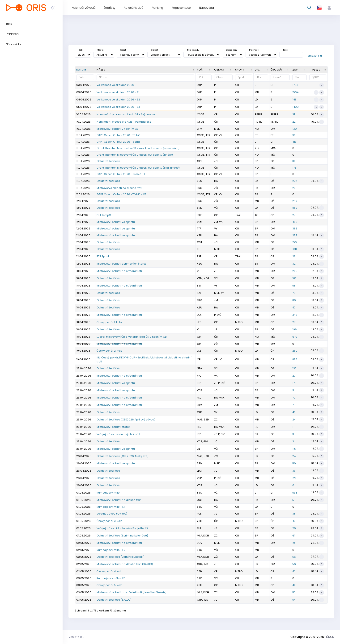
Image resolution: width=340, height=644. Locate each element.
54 (294, 600)
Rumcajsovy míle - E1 (111, 507)
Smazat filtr (315, 56)
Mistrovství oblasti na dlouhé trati (119, 500)
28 (294, 256)
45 (294, 412)
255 (295, 271)
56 (294, 557)
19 (294, 543)
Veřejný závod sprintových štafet (118, 434)
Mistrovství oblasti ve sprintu (116, 222)
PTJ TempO (104, 215)
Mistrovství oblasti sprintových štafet (121, 264)
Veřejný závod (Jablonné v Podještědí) (122, 528)
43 (294, 521)
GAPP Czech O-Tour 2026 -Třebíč (119, 135)
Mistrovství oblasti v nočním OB (117, 129)
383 (295, 229)
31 (294, 114)
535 (295, 493)
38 (294, 514)
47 (294, 307)
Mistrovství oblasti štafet (113, 427)
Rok (80, 50)
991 (294, 135)
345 (295, 315)
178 (294, 383)
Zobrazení (232, 50)
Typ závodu (193, 50)
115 (294, 449)
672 (295, 337)
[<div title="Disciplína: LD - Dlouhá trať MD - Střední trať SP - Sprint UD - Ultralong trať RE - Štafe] (261, 70)
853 (295, 359)
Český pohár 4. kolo (109, 571)
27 (294, 215)
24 (294, 420)
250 (295, 351)
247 (295, 201)
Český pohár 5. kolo (109, 585)
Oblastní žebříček (108, 161)
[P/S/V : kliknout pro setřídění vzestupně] (318, 70)
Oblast (155, 50)
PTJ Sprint (103, 256)
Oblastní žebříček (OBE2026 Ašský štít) (123, 456)
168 (295, 249)
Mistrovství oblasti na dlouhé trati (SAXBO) (125, 564)
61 (294, 536)
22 (294, 122)
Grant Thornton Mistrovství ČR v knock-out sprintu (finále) (135, 155)
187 (294, 278)
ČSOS (330, 637)
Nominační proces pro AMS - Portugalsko (124, 122)
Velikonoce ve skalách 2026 (115, 85)
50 (294, 463)
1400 (295, 107)
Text (285, 50)
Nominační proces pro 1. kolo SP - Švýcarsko (126, 114)
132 (294, 368)
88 (294, 161)
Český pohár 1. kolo (109, 322)
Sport (123, 50)
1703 (295, 85)
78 (294, 293)
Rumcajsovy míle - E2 (111, 550)
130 (295, 129)
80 (294, 300)
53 (294, 592)
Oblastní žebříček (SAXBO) (114, 600)
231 (294, 188)
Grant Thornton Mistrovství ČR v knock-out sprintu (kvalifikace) (138, 168)
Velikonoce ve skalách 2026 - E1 (118, 92)
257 (295, 235)
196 (295, 329)
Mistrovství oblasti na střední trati (119, 271)
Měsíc (100, 50)
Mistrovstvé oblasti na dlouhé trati (119, 188)
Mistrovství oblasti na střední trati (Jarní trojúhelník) (132, 592)
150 (295, 242)
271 (294, 322)
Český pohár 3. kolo (109, 521)
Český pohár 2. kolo (109, 351)
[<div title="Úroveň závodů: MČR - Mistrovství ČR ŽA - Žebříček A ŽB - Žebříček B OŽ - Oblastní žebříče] (280, 70)
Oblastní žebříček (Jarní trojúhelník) (121, 557)
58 (294, 286)
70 (294, 398)
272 (295, 181)
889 (295, 208)
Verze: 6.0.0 (76, 637)
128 (294, 478)
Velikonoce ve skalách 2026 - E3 (118, 107)
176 (294, 168)
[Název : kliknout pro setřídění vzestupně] (146, 70)
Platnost (254, 50)
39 (294, 471)
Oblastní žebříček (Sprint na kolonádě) (122, 536)
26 (294, 528)
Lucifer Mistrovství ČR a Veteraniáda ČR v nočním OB (132, 337)
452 (295, 222)
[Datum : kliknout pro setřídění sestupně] (85, 70)
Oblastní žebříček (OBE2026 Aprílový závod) (126, 420)
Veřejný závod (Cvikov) (112, 514)
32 (294, 264)
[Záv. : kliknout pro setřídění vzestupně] (300, 70)
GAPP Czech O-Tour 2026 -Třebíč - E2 (121, 194)
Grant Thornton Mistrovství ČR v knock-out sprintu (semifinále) (138, 148)
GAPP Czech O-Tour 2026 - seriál (119, 142)
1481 (295, 100)
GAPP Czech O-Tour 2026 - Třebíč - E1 (121, 174)
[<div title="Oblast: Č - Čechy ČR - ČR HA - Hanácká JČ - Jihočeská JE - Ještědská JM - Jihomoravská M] (223, 70)
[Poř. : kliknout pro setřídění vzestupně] (204, 70)
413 (294, 142)
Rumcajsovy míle (108, 493)
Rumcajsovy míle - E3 (111, 578)
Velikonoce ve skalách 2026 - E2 (118, 100)
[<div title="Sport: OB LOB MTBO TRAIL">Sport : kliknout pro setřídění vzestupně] (244, 70)
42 (294, 571)
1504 (295, 92)
